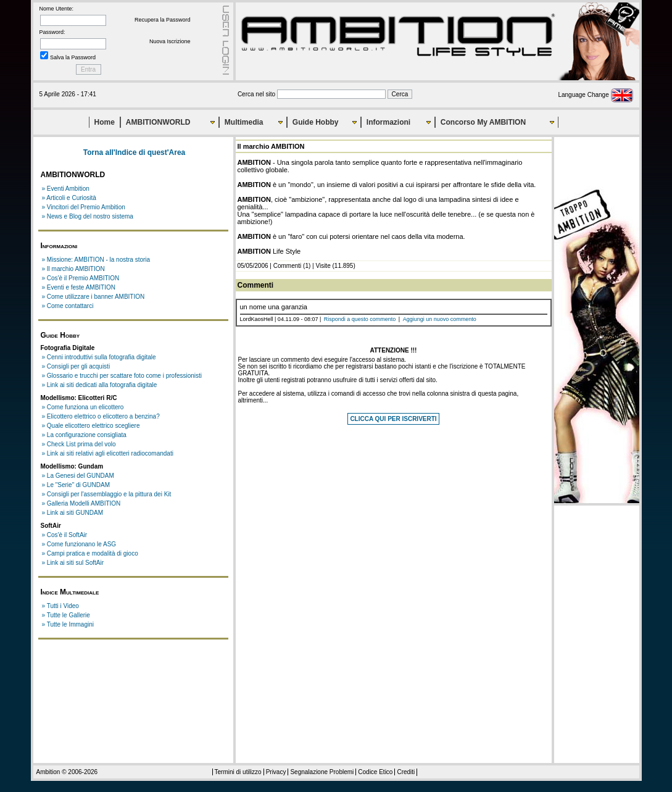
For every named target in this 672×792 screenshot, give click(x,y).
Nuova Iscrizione (170, 41)
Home (105, 122)
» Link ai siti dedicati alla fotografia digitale (100, 385)
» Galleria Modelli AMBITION (81, 503)
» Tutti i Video (60, 606)
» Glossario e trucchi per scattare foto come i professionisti (122, 376)
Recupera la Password (163, 20)
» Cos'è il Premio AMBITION (81, 278)
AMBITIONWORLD (158, 122)
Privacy (276, 772)
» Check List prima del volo (79, 444)
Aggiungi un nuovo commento (440, 319)
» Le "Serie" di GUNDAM (76, 485)
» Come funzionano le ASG (79, 544)
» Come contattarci (68, 306)
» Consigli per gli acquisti (76, 366)
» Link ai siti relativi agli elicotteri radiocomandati (108, 453)
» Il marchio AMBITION (73, 269)
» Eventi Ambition (66, 189)
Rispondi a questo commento (360, 319)
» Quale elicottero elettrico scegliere (91, 426)
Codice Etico (375, 772)
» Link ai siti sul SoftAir (73, 563)
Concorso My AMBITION (483, 122)
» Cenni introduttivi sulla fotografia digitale (99, 357)
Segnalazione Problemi (322, 772)
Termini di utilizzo (238, 772)
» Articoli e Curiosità (69, 198)
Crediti (406, 772)
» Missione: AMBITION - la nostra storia (96, 260)
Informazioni (388, 122)
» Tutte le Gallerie (66, 615)
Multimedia (244, 122)
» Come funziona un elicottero (83, 407)
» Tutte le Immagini (68, 624)
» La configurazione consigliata (84, 435)
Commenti (288, 266)
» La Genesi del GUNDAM (78, 476)
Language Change (595, 95)
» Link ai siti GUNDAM (73, 513)
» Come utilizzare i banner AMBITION (93, 297)
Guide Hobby (316, 122)
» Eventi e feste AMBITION (79, 287)
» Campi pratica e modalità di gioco (90, 553)
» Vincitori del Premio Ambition (84, 207)
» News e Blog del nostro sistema (88, 216)
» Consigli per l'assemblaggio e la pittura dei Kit (107, 494)
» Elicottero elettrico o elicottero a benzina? (101, 416)
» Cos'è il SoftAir (65, 535)
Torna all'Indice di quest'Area (135, 152)
